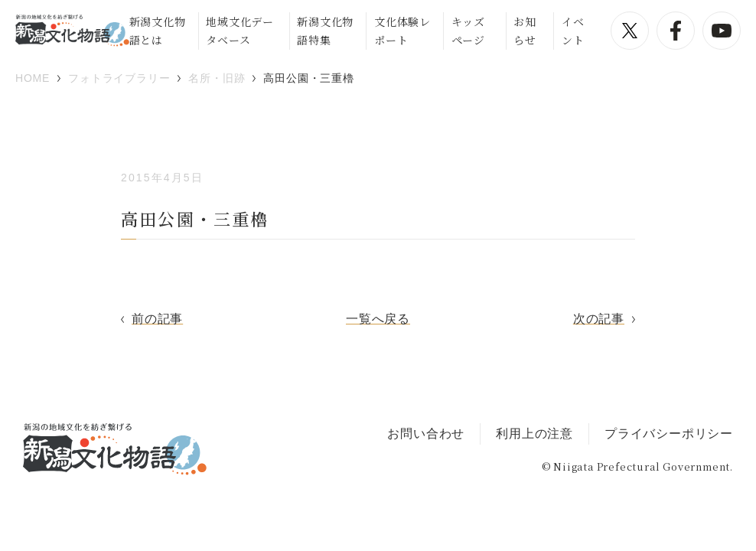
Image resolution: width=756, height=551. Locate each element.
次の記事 (599, 319)
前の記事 (157, 319)
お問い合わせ (426, 434)
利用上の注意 (534, 434)
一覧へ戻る (378, 319)
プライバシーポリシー (669, 434)
